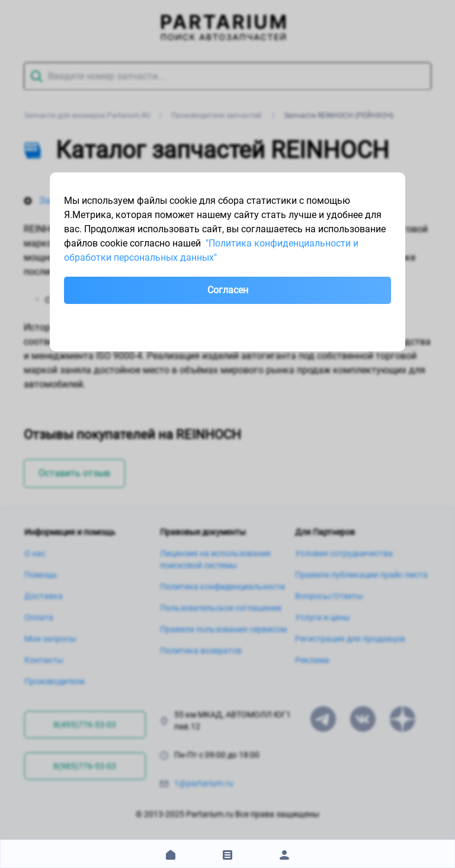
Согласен (228, 290)
